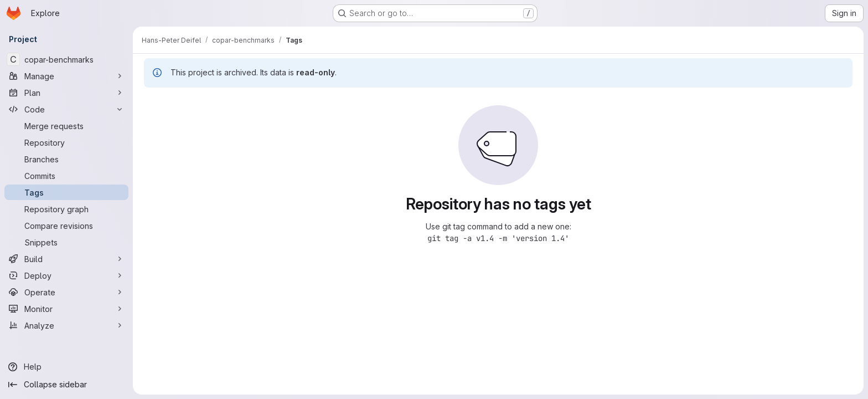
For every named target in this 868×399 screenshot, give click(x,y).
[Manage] (66, 76)
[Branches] (66, 159)
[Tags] (66, 192)
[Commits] (66, 176)
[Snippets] (66, 242)
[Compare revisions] (66, 226)
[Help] (66, 367)
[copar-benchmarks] (66, 59)
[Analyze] (66, 325)
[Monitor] (66, 309)
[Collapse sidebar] (66, 385)
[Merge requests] (66, 126)
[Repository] (66, 142)
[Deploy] (66, 275)
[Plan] (66, 93)
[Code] (66, 109)
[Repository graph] (66, 209)
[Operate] (66, 292)
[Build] (66, 259)
